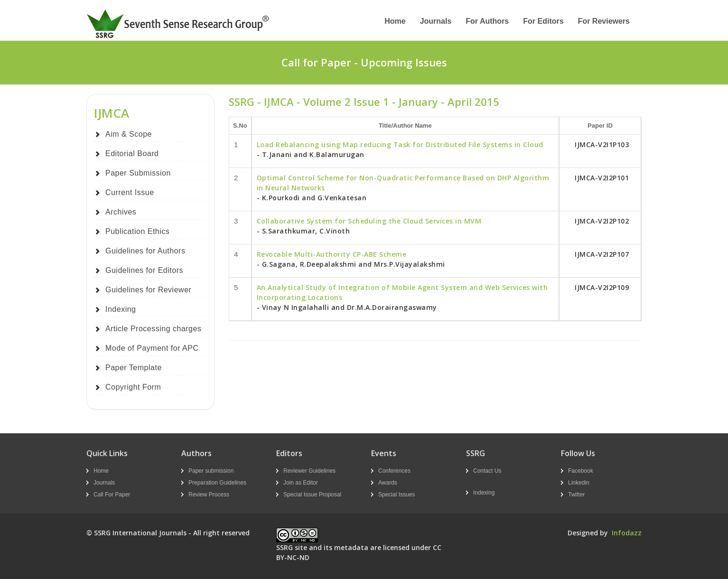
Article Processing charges (153, 329)
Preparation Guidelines (217, 483)
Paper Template (134, 368)
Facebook (581, 471)
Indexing (121, 309)
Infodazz (627, 533)
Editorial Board (132, 154)
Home (395, 21)
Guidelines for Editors (144, 270)
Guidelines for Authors (145, 251)
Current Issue (130, 192)
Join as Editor (301, 483)
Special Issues (397, 495)
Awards (388, 483)
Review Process (209, 495)
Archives (121, 212)
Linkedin (579, 483)
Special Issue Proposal (312, 495)
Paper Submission (138, 173)
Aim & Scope (129, 134)
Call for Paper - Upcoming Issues (364, 62)
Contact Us (487, 471)
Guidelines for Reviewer (148, 290)
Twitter (576, 495)
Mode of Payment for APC (152, 348)
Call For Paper (112, 495)
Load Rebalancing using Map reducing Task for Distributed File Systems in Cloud (400, 145)
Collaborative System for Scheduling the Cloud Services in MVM (369, 221)
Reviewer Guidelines (309, 471)
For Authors (487, 21)
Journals (436, 21)
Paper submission (211, 471)
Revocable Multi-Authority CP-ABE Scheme (332, 254)
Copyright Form (133, 387)
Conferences (394, 471)
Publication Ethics (137, 231)
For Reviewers (604, 21)
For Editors (543, 21)
